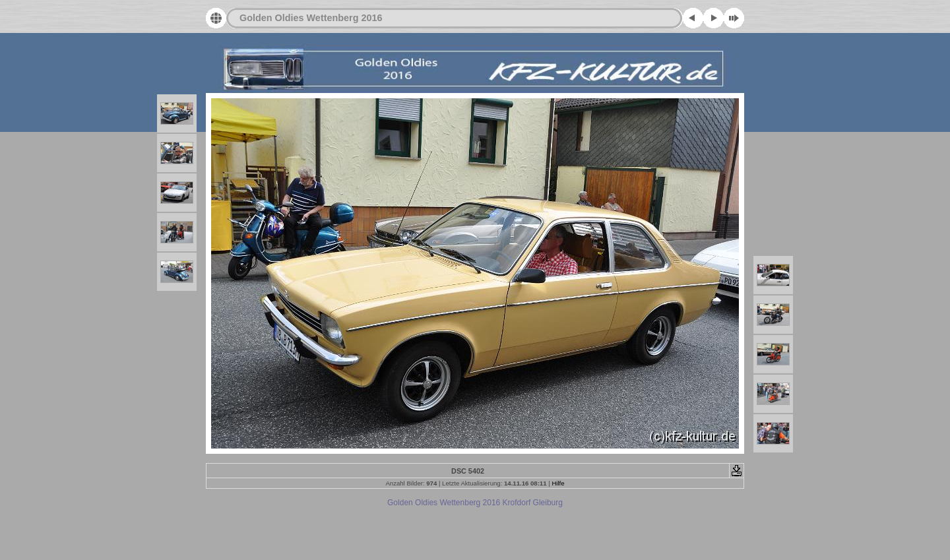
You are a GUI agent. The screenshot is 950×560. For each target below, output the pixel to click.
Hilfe (558, 483)
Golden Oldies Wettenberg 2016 (311, 18)
